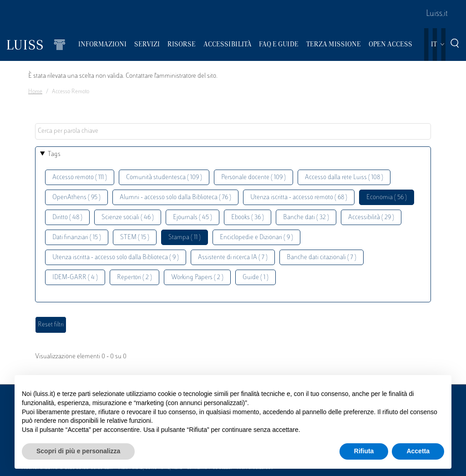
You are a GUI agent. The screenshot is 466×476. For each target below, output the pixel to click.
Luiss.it (437, 14)
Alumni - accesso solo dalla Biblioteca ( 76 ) (175, 198)
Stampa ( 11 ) (185, 238)
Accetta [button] (418, 451)
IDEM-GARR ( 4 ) (75, 278)
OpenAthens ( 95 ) (76, 198)
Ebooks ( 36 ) (248, 218)
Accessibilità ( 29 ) (371, 218)
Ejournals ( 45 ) (192, 218)
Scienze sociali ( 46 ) (128, 218)
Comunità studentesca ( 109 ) (164, 178)
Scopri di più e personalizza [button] (78, 451)
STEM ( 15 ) (135, 238)
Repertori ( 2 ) (134, 278)
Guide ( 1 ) (256, 278)
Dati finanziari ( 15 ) (77, 238)
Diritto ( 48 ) (67, 218)
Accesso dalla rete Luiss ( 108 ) (344, 178)
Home (35, 92)
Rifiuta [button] (364, 451)
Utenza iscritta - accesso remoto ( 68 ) (299, 198)
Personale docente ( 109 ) (253, 178)
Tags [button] (54, 154)
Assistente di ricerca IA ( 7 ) (233, 258)
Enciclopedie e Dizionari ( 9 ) (256, 238)
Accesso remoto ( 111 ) (80, 178)
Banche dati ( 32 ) (306, 218)
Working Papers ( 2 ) (197, 278)
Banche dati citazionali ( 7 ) (322, 258)
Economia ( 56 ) (387, 198)
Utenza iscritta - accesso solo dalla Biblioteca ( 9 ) (116, 258)
